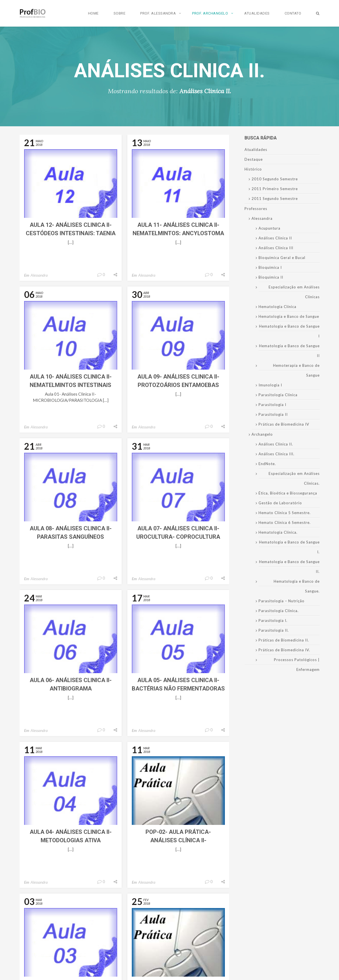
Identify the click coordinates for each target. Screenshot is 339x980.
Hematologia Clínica (277, 307)
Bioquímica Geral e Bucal (282, 258)
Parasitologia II (273, 414)
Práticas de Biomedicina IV (284, 424)
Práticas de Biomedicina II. (284, 640)
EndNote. (267, 464)
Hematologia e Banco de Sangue (289, 316)
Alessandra (39, 275)
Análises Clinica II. (276, 444)
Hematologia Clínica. (278, 532)
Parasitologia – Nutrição (282, 601)
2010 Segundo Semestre (275, 179)
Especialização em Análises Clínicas (294, 292)
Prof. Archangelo (210, 13)
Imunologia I (270, 385)
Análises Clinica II (275, 238)
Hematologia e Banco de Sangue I (289, 331)
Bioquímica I (270, 267)
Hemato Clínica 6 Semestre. (285, 522)
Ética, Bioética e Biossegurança (288, 493)
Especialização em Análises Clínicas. (294, 478)
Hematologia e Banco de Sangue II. (289, 567)
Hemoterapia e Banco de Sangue (296, 370)
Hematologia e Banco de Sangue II (289, 351)
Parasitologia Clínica (278, 395)
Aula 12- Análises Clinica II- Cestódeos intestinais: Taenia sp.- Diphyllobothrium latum (71, 233)
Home (93, 13)
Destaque (254, 159)
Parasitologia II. (274, 630)
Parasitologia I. (273, 620)
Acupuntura (269, 228)
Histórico (253, 169)
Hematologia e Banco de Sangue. (297, 586)
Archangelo (262, 434)
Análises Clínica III (276, 248)
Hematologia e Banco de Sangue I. (289, 547)
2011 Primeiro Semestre (275, 189)
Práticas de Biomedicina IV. (284, 650)
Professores (256, 209)
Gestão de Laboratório (280, 503)
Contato (293, 13)
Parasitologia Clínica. (279, 611)
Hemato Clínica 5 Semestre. (285, 513)
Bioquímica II (271, 277)
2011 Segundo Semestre (275, 199)
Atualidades (257, 13)
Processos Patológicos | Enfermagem (297, 665)
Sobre (120, 13)
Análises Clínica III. (276, 454)
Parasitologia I (272, 405)
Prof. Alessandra (158, 13)
